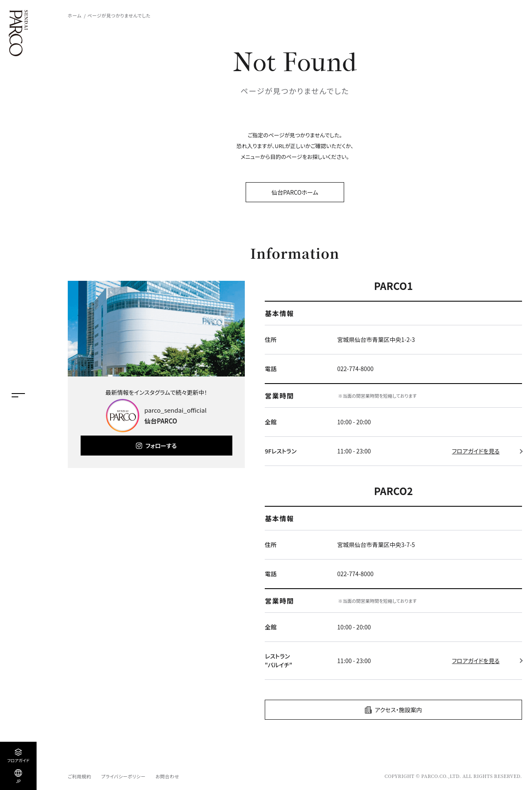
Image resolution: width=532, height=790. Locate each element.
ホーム (75, 15)
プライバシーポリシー (123, 776)
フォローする (161, 446)
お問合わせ (167, 776)
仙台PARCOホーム (295, 192)
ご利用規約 (79, 776)
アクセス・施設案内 (399, 710)
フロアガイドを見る (476, 451)
